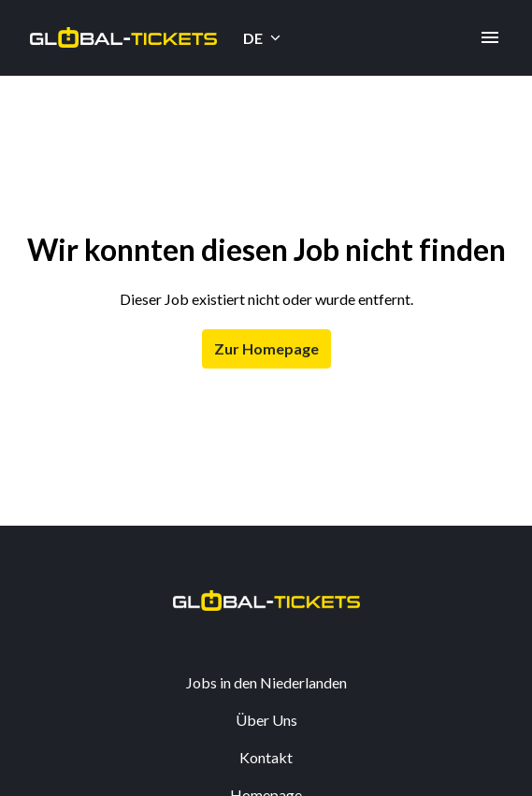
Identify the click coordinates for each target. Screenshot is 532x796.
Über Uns (266, 720)
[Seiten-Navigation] (490, 37)
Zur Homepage (266, 348)
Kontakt (266, 757)
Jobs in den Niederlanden (266, 682)
